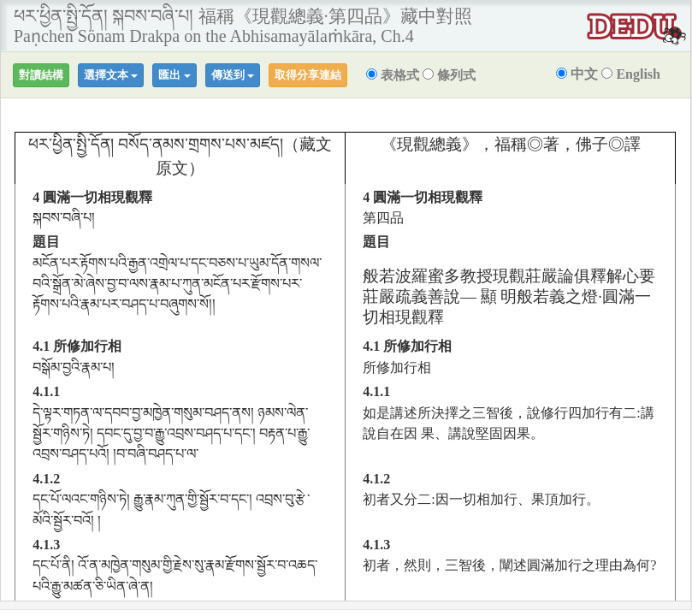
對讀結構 (41, 75)
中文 (577, 74)
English (631, 74)
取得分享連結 (308, 75)
